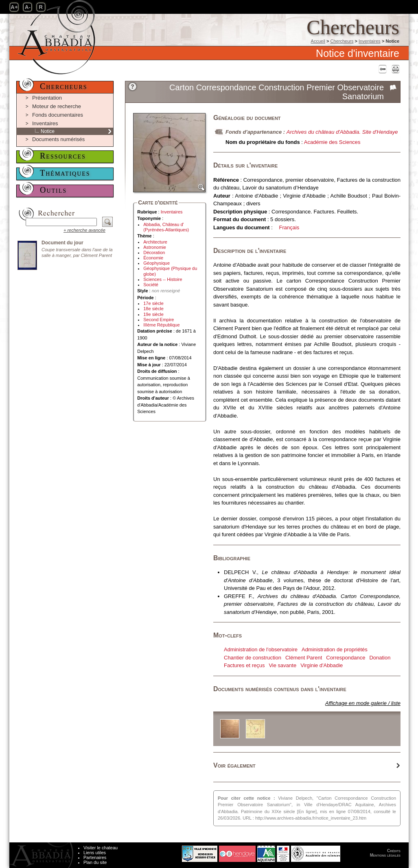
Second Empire (159, 320)
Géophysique (156, 263)
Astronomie (155, 247)
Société (151, 285)
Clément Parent (304, 658)
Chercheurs (342, 41)
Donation (380, 658)
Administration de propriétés (335, 649)
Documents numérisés (58, 139)
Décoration (154, 252)
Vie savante (282, 665)
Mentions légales (385, 855)
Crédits (394, 851)
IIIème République (161, 325)
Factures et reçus (244, 665)
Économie (153, 258)
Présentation (47, 98)
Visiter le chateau (101, 848)
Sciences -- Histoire (163, 279)
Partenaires (95, 857)
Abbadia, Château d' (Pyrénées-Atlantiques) (166, 227)
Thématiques (65, 173)
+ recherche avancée (84, 230)
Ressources (63, 156)
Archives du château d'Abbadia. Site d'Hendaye (342, 132)
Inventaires (370, 41)
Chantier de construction (253, 658)
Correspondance (346, 658)
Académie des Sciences (332, 142)
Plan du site (95, 862)
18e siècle (153, 309)
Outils (53, 190)
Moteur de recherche (57, 106)
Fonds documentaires (58, 115)
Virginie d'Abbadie (322, 665)
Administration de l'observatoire (261, 649)
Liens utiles (95, 853)
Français (289, 227)
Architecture (155, 242)
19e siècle (153, 314)
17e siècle (153, 303)
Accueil (318, 41)
